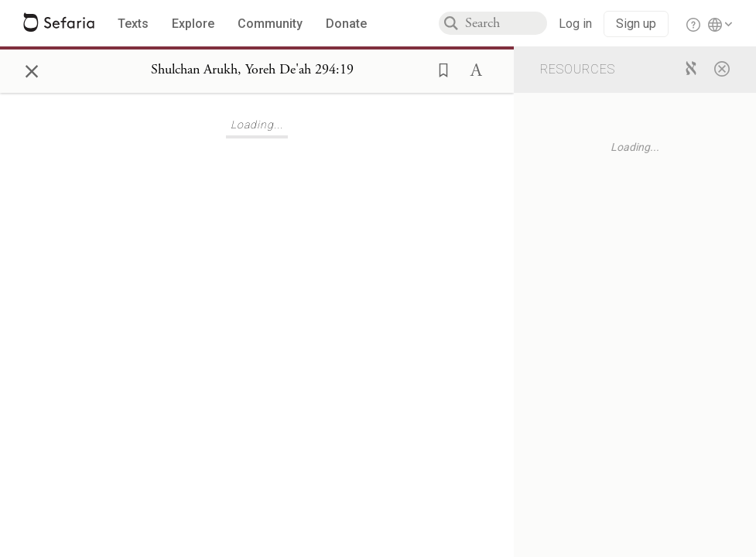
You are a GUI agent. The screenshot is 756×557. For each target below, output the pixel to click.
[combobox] (506, 23)
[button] (439, 69)
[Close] (722, 68)
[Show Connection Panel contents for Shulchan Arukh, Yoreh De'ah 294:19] (252, 70)
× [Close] (32, 69)
